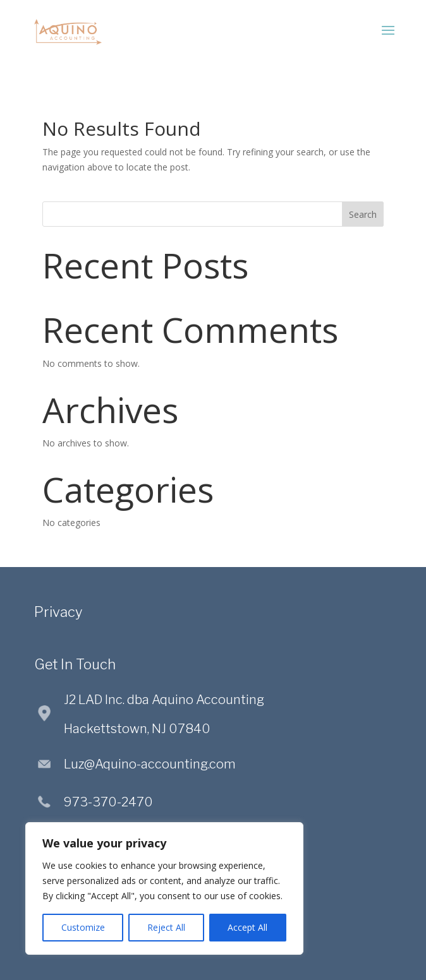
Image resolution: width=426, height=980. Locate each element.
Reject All (166, 927)
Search (363, 214)
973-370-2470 (108, 802)
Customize (83, 927)
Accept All (247, 927)
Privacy (58, 612)
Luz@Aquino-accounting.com (150, 764)
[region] (164, 888)
